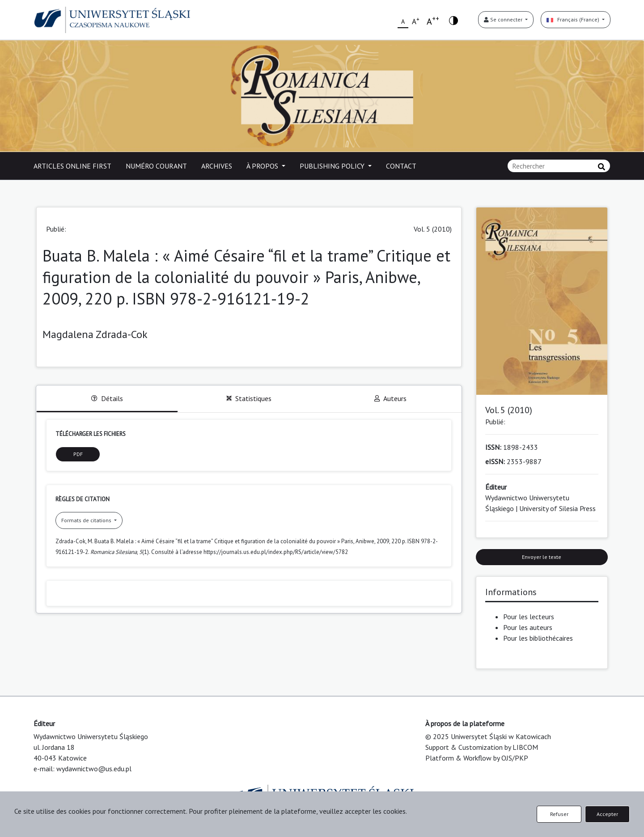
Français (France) (574, 19)
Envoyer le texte (542, 557)
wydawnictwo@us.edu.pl (94, 769)
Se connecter (504, 19)
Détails (107, 398)
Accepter (607, 814)
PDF (78, 454)
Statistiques (249, 398)
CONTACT (401, 166)
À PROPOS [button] (263, 166)
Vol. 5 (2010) (433, 229)
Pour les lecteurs (529, 617)
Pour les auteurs (528, 627)
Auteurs (390, 398)
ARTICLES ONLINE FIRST (72, 166)
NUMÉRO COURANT (156, 166)
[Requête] (559, 166)
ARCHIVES (217, 166)
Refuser (559, 814)
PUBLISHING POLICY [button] (333, 166)
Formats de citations (87, 520)
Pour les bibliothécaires (538, 638)
